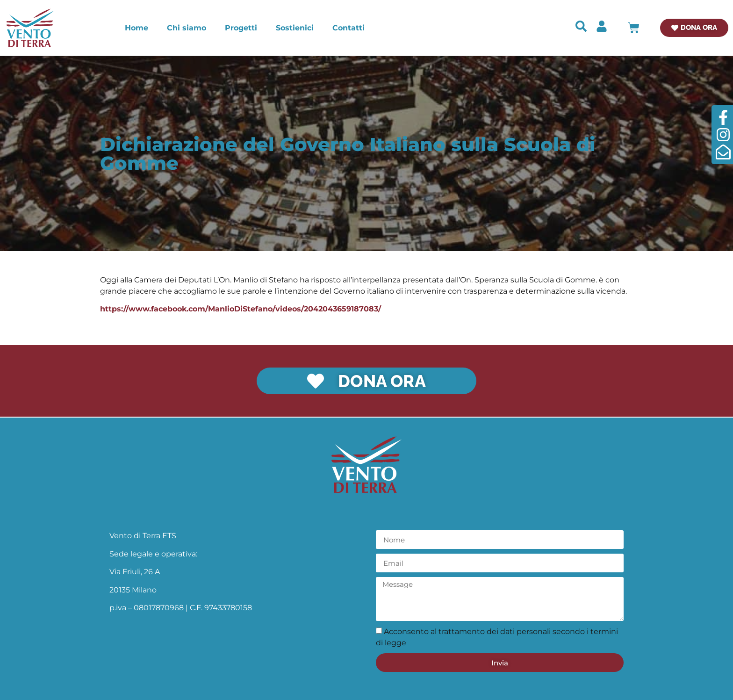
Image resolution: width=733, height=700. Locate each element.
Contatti (349, 28)
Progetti (241, 28)
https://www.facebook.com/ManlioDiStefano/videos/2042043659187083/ (241, 309)
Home (137, 28)
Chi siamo (187, 28)
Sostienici (295, 28)
